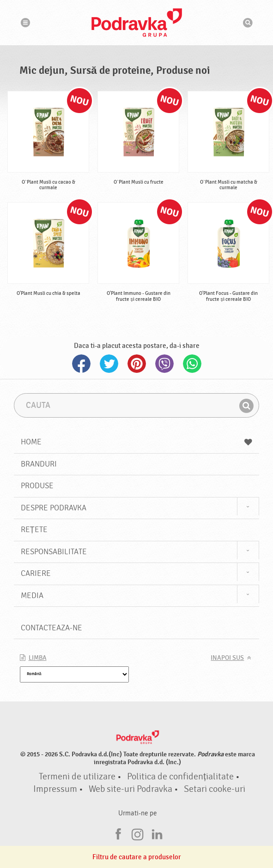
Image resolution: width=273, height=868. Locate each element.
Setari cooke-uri (215, 789)
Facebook (81, 364)
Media (32, 596)
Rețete (34, 530)
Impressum (55, 789)
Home (137, 442)
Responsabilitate (54, 552)
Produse (37, 486)
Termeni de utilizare (77, 777)
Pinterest (137, 364)
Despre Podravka (54, 508)
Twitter (109, 364)
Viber (164, 364)
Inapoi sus (227, 658)
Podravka (137, 23)
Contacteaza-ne (52, 628)
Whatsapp (192, 364)
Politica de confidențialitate (180, 777)
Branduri (39, 464)
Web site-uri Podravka (130, 789)
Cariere (36, 573)
